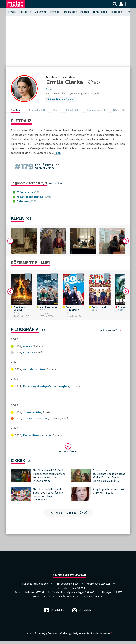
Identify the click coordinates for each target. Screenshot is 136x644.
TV (27, 316)
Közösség (116, 12)
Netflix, (43, 316)
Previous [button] (10, 241)
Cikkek (18, 460)
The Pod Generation (35, 418)
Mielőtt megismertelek (31, 197)
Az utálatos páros (34, 369)
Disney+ (51, 316)
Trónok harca (25, 192)
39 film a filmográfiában (60, 99)
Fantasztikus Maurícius (37, 435)
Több (58, 153)
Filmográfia (25, 329)
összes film (56, 183)
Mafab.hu (62, 633)
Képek (17, 218)
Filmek (12, 12)
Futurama (23, 201)
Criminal (28, 352)
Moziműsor (71, 12)
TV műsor (55, 12)
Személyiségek (53, 77)
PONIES (28, 346)
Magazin (85, 12)
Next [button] (126, 241)
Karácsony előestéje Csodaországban (46, 386)
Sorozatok (25, 12)
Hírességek (100, 12)
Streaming (41, 12)
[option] (24, 241)
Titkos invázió (32, 412)
